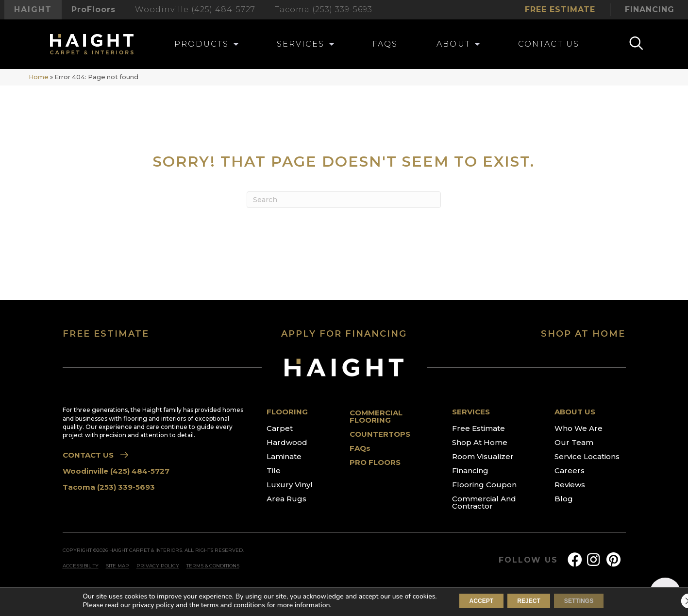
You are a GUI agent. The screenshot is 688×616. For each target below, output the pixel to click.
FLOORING (287, 412)
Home (39, 77)
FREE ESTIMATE (106, 334)
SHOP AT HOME (583, 334)
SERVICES (471, 412)
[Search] (344, 200)
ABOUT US (575, 412)
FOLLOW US (528, 560)
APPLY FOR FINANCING (344, 334)
